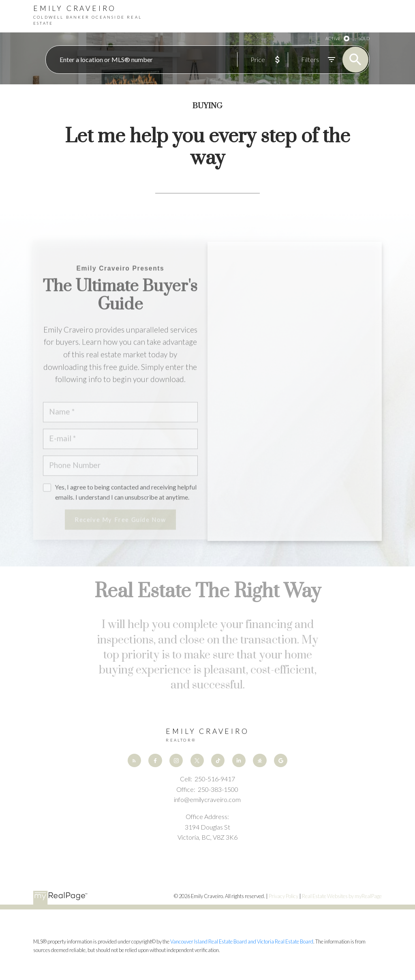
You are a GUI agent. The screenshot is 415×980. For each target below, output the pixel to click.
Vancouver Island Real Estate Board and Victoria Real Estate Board (242, 941)
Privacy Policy (283, 896)
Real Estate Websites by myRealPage (342, 896)
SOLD (364, 38)
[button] (134, 760)
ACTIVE (333, 38)
